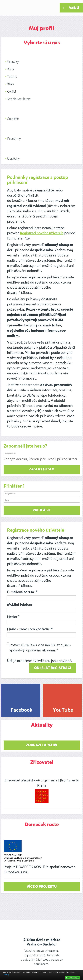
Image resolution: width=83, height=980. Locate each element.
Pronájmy (14, 139)
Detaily (7, 975)
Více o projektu (42, 887)
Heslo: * (13, 617)
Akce (11, 69)
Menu (71, 8)
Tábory (12, 77)
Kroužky (13, 62)
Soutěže (13, 119)
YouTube (63, 710)
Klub (10, 84)
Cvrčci (12, 91)
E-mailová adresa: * (22, 592)
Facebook (21, 710)
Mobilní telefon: (20, 604)
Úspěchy (13, 158)
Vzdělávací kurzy (19, 99)
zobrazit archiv (42, 745)
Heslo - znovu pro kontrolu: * (30, 629)
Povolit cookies (72, 978)
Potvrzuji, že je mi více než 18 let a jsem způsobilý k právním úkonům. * (39, 648)
